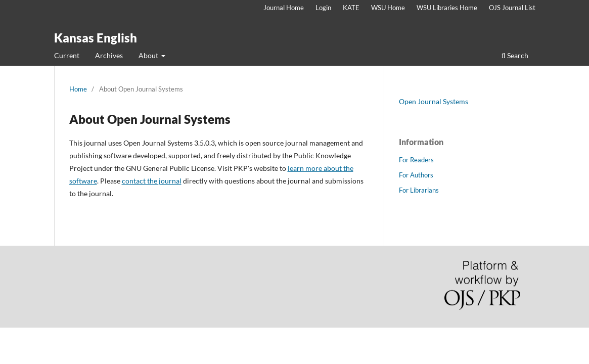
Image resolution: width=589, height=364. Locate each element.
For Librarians (419, 190)
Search (515, 55)
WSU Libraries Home (447, 8)
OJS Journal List (512, 8)
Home (78, 89)
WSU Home (388, 8)
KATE (351, 8)
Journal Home (284, 8)
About (149, 55)
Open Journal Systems (434, 101)
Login (323, 8)
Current (67, 55)
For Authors (416, 175)
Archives (109, 55)
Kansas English (96, 38)
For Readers (416, 160)
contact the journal (152, 181)
